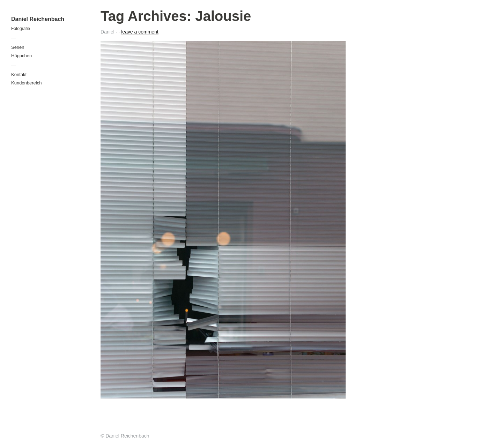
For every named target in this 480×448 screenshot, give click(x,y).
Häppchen (21, 56)
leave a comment (140, 32)
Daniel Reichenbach (38, 19)
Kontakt (19, 74)
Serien (18, 47)
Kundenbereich (26, 83)
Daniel (108, 32)
